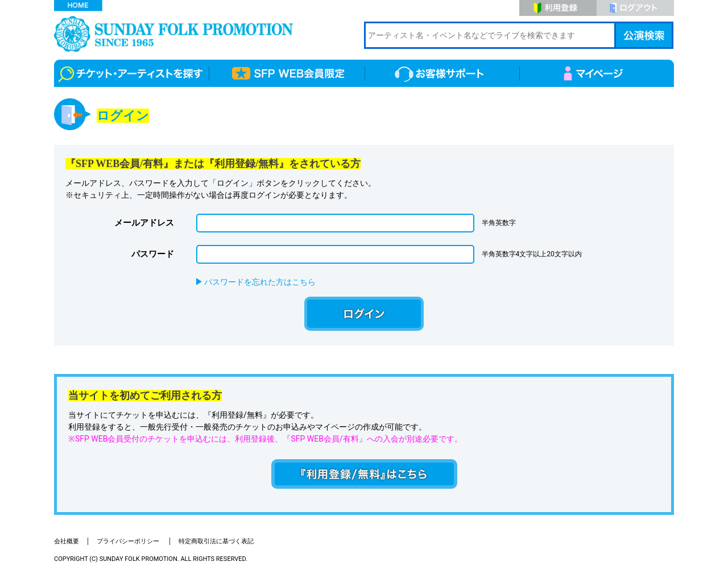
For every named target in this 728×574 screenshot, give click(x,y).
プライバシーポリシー (129, 541)
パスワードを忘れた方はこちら (260, 282)
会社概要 (67, 541)
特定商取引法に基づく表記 (216, 541)
